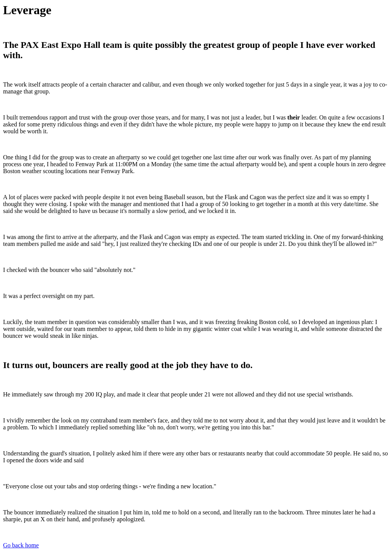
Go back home (21, 545)
